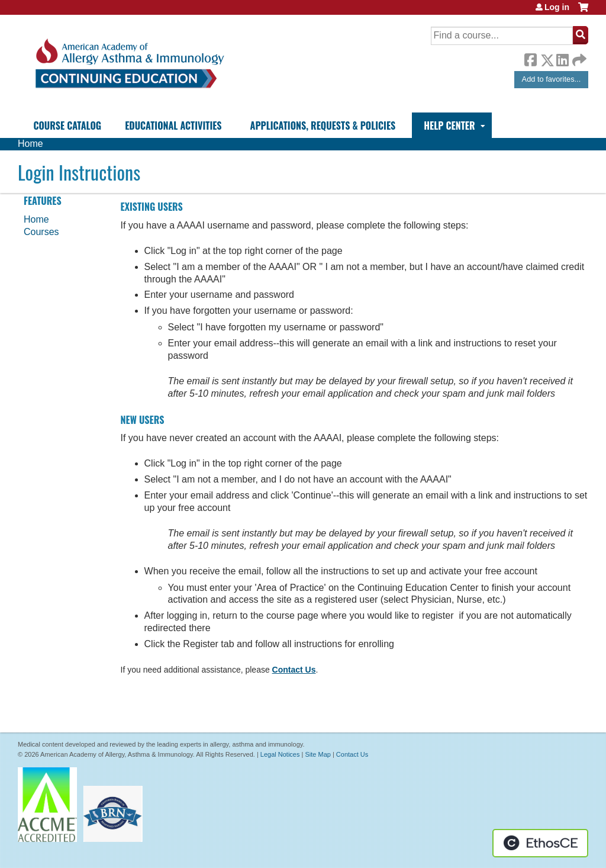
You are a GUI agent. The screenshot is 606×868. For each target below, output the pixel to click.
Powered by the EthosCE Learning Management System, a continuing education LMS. (540, 843)
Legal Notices (280, 754)
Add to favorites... (552, 79)
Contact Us (294, 670)
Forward (578, 57)
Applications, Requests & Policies (323, 126)
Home (30, 144)
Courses (41, 232)
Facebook (530, 58)
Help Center (449, 126)
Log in (557, 7)
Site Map (317, 754)
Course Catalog (67, 126)
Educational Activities (173, 126)
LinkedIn (562, 58)
